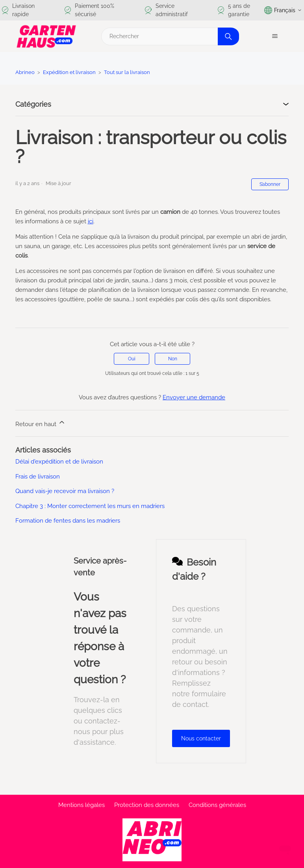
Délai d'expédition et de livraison (59, 462)
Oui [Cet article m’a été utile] (132, 359)
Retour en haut (41, 423)
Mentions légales (82, 805)
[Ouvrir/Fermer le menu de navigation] (275, 36)
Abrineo (25, 72)
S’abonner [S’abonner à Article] (270, 184)
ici (91, 221)
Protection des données (147, 805)
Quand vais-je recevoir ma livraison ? (65, 491)
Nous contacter (201, 738)
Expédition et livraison (69, 72)
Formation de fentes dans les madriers (68, 521)
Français (283, 10)
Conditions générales (217, 805)
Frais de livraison (38, 477)
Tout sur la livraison (127, 72)
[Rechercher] (169, 36)
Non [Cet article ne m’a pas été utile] (173, 359)
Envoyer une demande (194, 397)
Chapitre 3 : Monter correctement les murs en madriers (90, 506)
